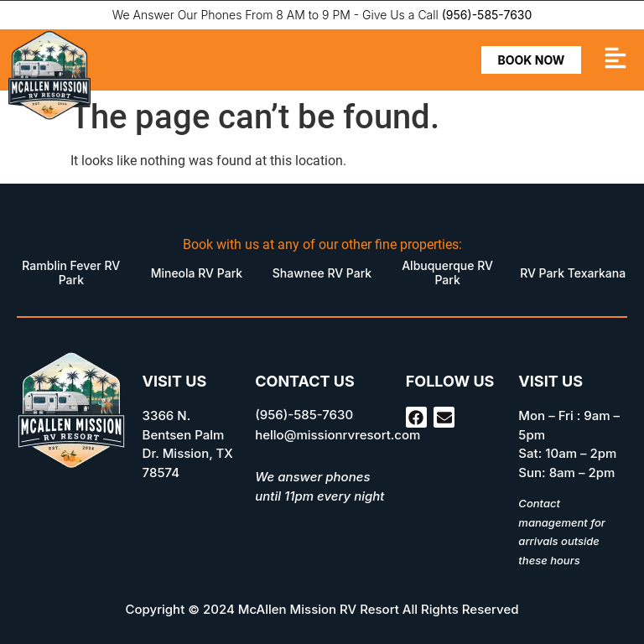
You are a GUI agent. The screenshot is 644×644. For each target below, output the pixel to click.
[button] (615, 60)
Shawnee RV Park (322, 273)
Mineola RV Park (197, 273)
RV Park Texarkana (573, 273)
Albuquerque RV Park (447, 273)
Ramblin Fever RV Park (71, 273)
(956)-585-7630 (487, 15)
